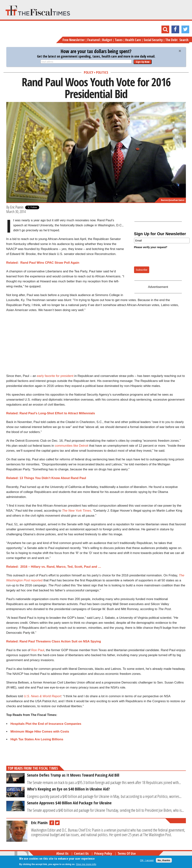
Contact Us (81, 853)
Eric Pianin (17, 207)
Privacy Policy (103, 853)
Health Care (133, 40)
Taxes (119, 40)
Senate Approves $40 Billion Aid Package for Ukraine (69, 803)
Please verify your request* (151, 247)
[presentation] (162, 257)
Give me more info (86, 864)
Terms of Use (127, 853)
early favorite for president (55, 376)
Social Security (153, 40)
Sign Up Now (143, 62)
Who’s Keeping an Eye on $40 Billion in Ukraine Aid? (68, 789)
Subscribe (142, 270)
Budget (107, 40)
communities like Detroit (71, 446)
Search (184, 40)
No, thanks (164, 860)
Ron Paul (38, 650)
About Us (62, 853)
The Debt (171, 40)
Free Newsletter (74, 40)
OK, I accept (147, 860)
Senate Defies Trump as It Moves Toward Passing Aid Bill (73, 775)
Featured (94, 40)
